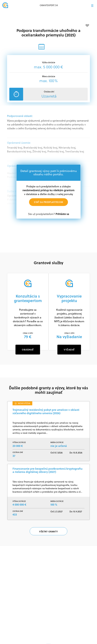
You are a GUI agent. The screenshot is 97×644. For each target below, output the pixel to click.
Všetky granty (48, 531)
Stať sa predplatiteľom (48, 202)
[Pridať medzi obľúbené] (87, 26)
